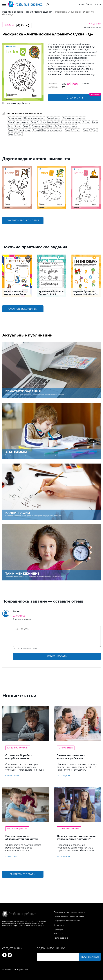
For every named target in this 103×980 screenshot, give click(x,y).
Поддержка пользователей (67, 921)
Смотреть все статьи (23, 874)
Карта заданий (61, 938)
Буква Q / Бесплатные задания (48, 130)
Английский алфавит (18, 122)
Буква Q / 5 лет (90, 130)
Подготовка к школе (34, 118)
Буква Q (9, 25)
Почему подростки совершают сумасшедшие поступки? (77, 838)
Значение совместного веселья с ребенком (72, 757)
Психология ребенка (69, 829)
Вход (81, 4)
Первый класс (53, 118)
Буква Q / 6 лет (15, 134)
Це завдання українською (17, 103)
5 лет (10, 126)
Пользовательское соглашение (69, 916)
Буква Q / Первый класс (19, 130)
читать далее (12, 776)
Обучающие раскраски (74, 118)
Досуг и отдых (66, 748)
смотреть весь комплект (23, 220)
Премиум (58, 929)
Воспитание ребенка (17, 829)
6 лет (18, 126)
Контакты (58, 934)
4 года (95, 122)
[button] (4, 187)
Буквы (86, 122)
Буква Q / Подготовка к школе (63, 126)
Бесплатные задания (70, 122)
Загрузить (74, 98)
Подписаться (90, 957)
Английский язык (49, 122)
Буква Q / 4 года (72, 130)
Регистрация (93, 4)
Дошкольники (15, 118)
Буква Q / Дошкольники (34, 126)
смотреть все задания (23, 309)
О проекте (59, 925)
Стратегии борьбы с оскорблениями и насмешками (19, 758)
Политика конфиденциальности (69, 912)
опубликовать (57, 656)
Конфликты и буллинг (18, 748)
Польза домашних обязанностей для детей (22, 838)
